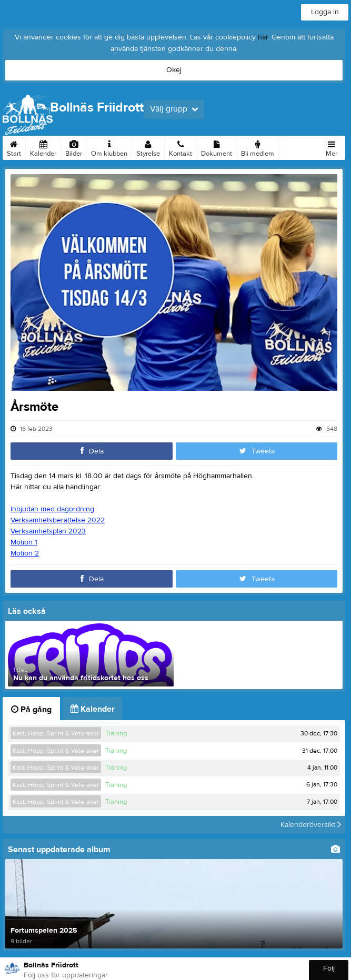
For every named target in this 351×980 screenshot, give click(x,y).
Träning (116, 733)
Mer (332, 147)
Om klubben (109, 147)
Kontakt (180, 147)
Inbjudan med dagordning (52, 509)
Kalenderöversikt (311, 825)
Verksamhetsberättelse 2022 (58, 520)
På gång (31, 710)
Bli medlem (258, 147)
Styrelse (148, 147)
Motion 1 (24, 542)
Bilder (74, 147)
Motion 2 (25, 553)
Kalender (43, 147)
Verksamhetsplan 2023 (48, 531)
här (263, 37)
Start (14, 147)
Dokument (217, 147)
